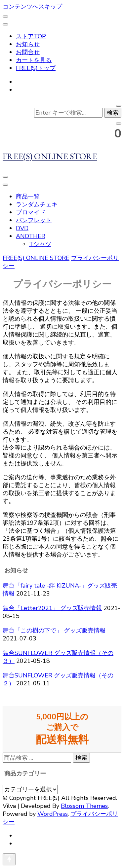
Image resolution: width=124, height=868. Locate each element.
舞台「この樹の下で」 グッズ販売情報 (54, 631)
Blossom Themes (84, 806)
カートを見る (34, 60)
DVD (22, 228)
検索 (81, 758)
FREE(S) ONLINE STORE (50, 156)
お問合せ (28, 52)
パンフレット (34, 220)
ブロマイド (31, 212)
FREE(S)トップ (36, 68)
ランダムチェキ (37, 204)
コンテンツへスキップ (32, 7)
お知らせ (28, 44)
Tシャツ (40, 244)
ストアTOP (31, 36)
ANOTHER (31, 236)
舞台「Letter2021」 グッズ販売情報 (52, 608)
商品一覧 (28, 197)
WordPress (53, 814)
